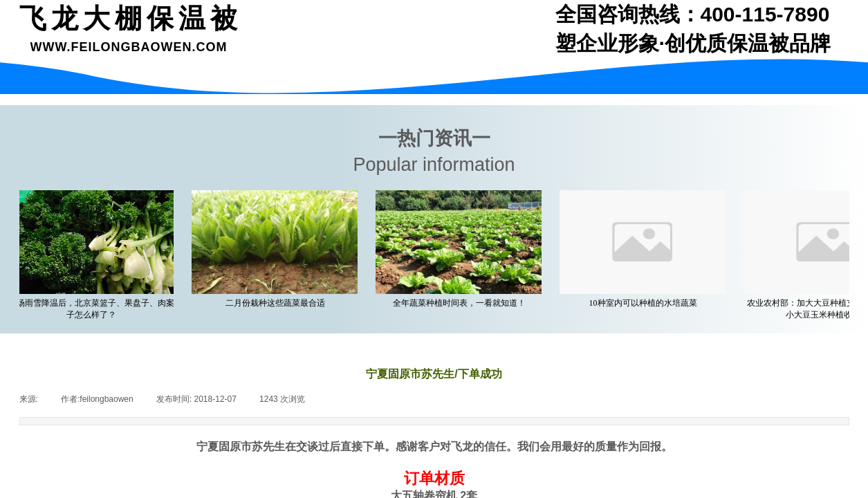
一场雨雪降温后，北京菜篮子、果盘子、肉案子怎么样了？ (93, 309)
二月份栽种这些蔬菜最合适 (277, 303)
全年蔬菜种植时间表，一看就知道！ (461, 303)
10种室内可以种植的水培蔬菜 (645, 303)
